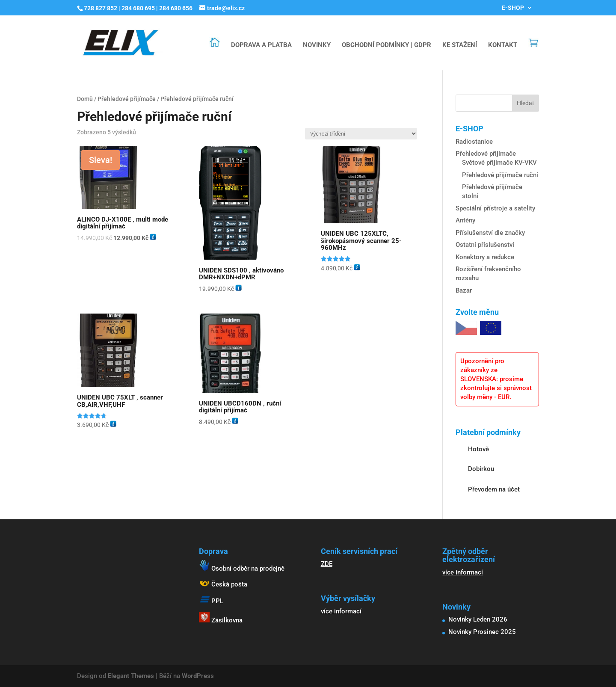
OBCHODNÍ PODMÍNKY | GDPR (386, 45)
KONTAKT (503, 45)
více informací (341, 611)
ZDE (327, 564)
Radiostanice (474, 142)
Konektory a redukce (485, 257)
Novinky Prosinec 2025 (482, 632)
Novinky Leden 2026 (478, 619)
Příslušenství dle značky (490, 233)
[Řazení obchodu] (361, 134)
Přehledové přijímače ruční (500, 175)
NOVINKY (317, 45)
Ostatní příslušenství (485, 245)
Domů (85, 99)
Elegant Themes (131, 676)
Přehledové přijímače (127, 99)
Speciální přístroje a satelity (495, 208)
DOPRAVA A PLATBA (261, 45)
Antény (465, 220)
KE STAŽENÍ (460, 45)
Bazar (464, 290)
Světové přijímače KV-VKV (499, 163)
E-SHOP (513, 8)
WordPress (198, 676)
